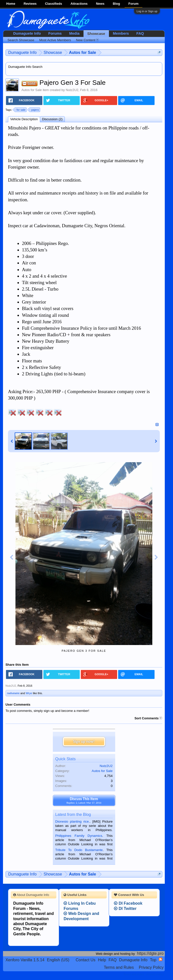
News (100, 4)
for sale (20, 110)
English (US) (58, 960)
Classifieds (53, 4)
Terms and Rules (119, 967)
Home (11, 4)
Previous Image (11, 557)
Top (153, 960)
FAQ (140, 33)
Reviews (30, 4)
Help (102, 960)
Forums (55, 33)
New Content (87, 40)
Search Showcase (21, 40)
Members (121, 33)
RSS (161, 959)
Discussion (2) (52, 119)
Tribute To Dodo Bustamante (79, 850)
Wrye (29, 693)
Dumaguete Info (27, 33)
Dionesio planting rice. (73, 821)
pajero (34, 110)
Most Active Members (55, 40)
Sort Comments (148, 718)
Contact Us (86, 960)
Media (74, 33)
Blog (117, 4)
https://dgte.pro (150, 953)
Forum (133, 4)
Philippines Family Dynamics (79, 836)
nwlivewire (13, 693)
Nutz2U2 (72, 90)
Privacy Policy (151, 967)
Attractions (79, 4)
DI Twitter (125, 909)
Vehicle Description (24, 119)
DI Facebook (128, 903)
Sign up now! (84, 741)
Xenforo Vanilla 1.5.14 (25, 960)
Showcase (96, 34)
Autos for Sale (32, 90)
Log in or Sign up (147, 11)
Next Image (156, 557)
